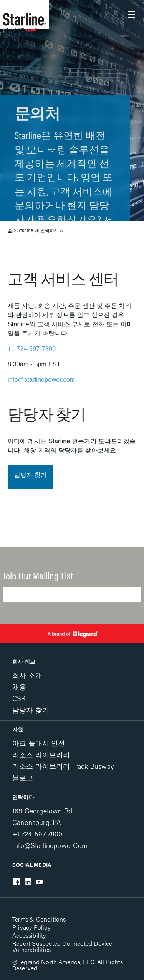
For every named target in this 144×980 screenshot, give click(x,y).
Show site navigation (131, 14)
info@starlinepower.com (41, 380)
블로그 (23, 777)
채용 (19, 687)
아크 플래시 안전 (39, 743)
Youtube (39, 882)
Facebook (17, 882)
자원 (18, 729)
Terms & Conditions (39, 919)
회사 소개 (27, 675)
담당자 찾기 (31, 475)
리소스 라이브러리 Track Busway (63, 766)
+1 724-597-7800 (32, 349)
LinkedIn (28, 882)
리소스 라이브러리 (41, 754)
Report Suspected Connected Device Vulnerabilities (62, 946)
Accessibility (29, 935)
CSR (19, 698)
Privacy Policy (31, 927)
